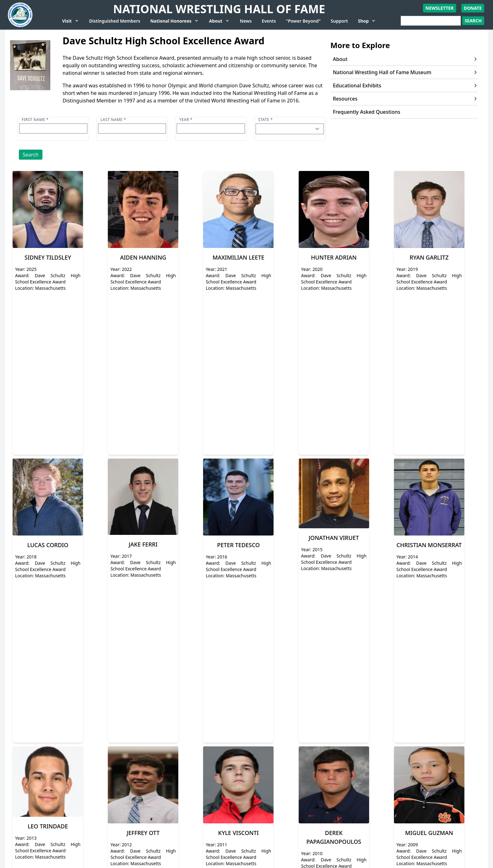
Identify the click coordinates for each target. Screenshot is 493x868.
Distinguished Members (115, 21)
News (246, 21)
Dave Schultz (254, 85)
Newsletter (440, 8)
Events (269, 21)
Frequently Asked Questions (367, 112)
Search (31, 155)
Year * (186, 120)
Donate (473, 8)
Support (339, 21)
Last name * (113, 120)
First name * (35, 120)
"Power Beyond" (303, 21)
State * (266, 120)
